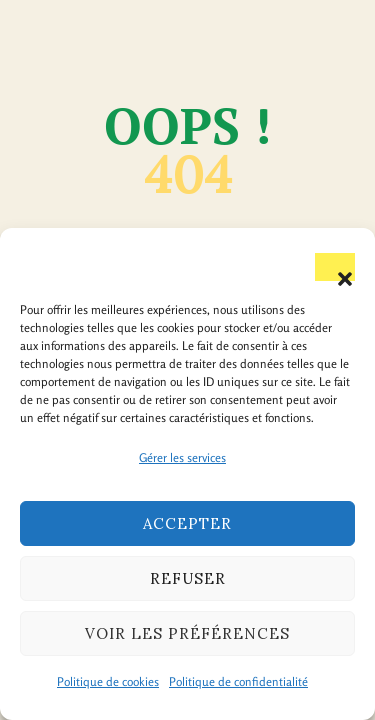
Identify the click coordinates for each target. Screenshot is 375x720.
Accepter (187, 523)
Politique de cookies (108, 681)
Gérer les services (182, 457)
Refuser (188, 578)
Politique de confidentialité (238, 681)
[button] (335, 267)
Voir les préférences (187, 633)
